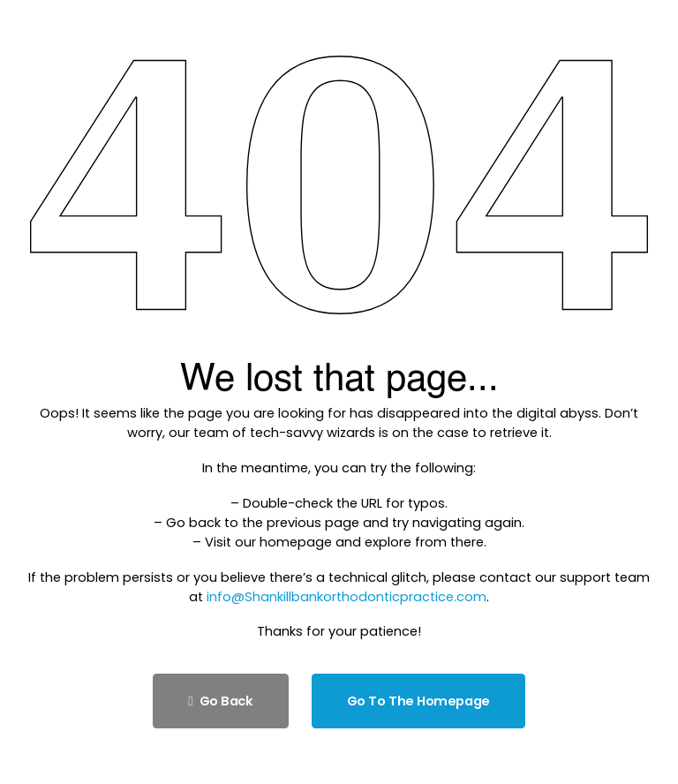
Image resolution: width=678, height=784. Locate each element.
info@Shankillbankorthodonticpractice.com (347, 597)
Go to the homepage (418, 701)
